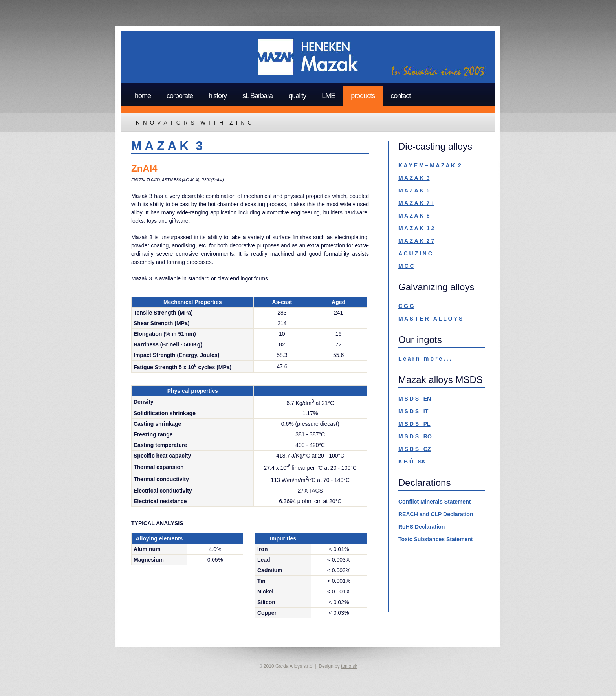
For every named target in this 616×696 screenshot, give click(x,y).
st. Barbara (258, 96)
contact (401, 96)
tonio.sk (349, 666)
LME (328, 96)
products (363, 96)
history (218, 96)
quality (297, 96)
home (143, 96)
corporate (180, 96)
